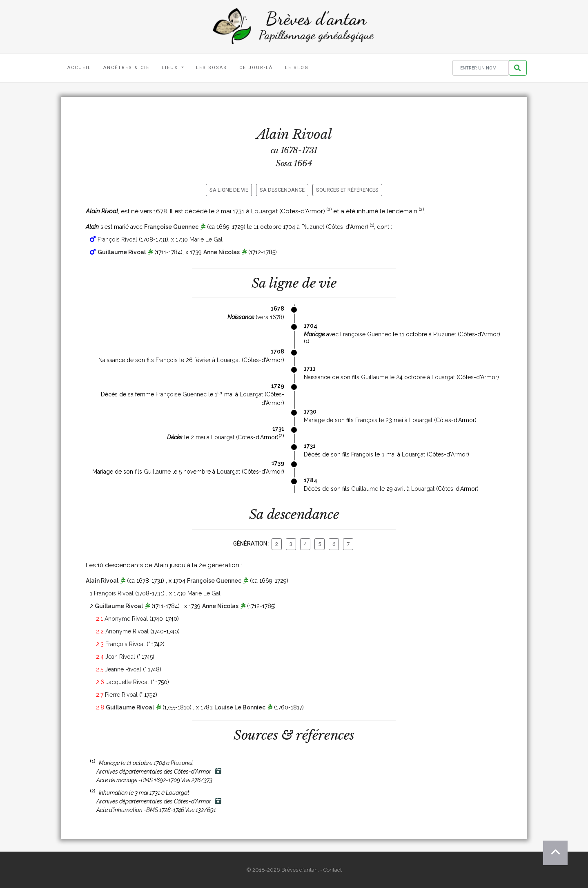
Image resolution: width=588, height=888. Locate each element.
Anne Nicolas (222, 252)
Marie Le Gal (206, 239)
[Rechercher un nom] (481, 68)
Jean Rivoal (120, 657)
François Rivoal (117, 239)
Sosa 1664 (294, 163)
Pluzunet (313, 227)
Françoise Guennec (171, 227)
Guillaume (374, 377)
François (167, 360)
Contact (333, 870)
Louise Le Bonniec (240, 707)
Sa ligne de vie (229, 190)
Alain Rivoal (102, 581)
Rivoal (312, 134)
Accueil (79, 68)
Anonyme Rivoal (126, 619)
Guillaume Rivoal (122, 252)
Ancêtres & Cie (126, 68)
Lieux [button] (171, 68)
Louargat (264, 211)
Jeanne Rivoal (123, 669)
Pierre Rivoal (121, 695)
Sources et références (347, 190)
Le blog (297, 68)
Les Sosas (212, 68)
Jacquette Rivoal (127, 682)
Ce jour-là (256, 68)
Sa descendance (282, 190)
